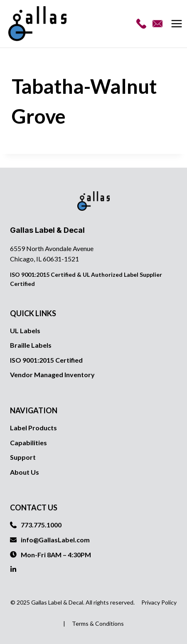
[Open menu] (178, 24)
